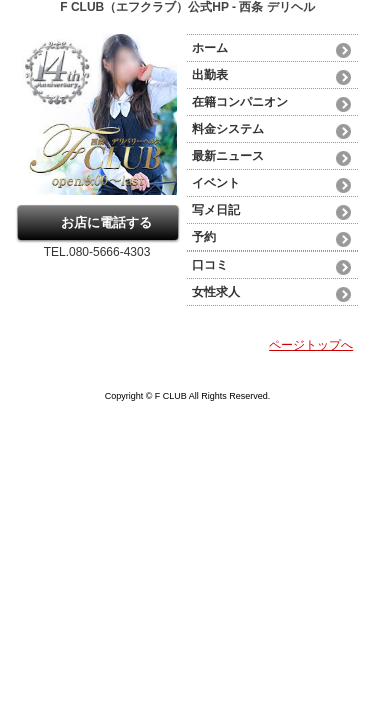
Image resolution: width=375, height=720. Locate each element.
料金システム (228, 129)
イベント (216, 183)
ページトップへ (311, 345)
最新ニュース (228, 156)
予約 (204, 237)
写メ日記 (216, 210)
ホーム (210, 48)
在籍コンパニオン (240, 102)
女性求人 (216, 292)
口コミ (210, 265)
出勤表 (210, 75)
